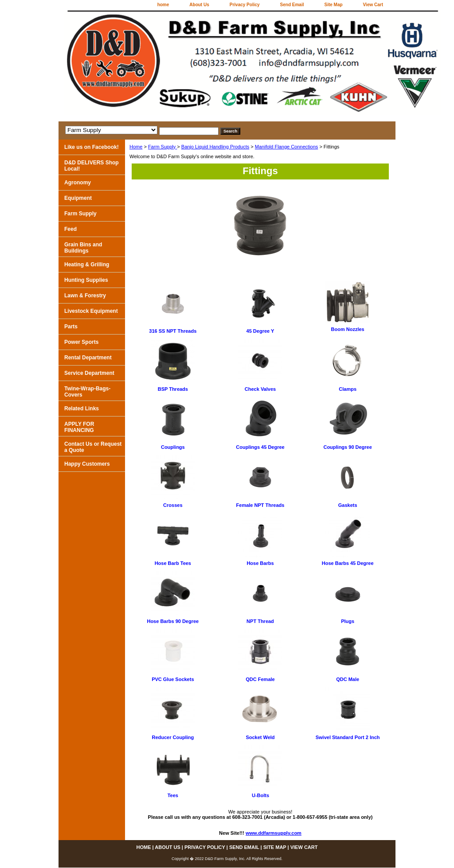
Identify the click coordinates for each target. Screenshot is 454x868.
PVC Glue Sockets (173, 679)
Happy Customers (87, 464)
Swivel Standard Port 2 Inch (348, 737)
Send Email (292, 5)
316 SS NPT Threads (173, 331)
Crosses (173, 505)
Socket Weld (260, 737)
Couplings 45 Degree (260, 447)
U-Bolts (260, 795)
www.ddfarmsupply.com (274, 833)
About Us (199, 5)
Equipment (78, 198)
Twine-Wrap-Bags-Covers (87, 392)
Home (136, 147)
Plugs (348, 621)
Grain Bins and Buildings (83, 248)
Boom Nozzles (348, 329)
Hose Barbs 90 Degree (173, 621)
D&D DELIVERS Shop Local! (92, 166)
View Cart (373, 5)
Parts (71, 327)
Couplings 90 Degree (347, 447)
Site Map (333, 5)
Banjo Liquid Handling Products (215, 147)
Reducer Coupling (173, 737)
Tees (173, 795)
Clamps (348, 389)
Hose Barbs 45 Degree (348, 563)
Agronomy (78, 183)
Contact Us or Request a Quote (93, 447)
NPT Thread (260, 621)
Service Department (89, 373)
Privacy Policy (245, 5)
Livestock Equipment (91, 311)
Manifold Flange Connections (286, 147)
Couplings (173, 447)
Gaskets (348, 505)
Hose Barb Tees (173, 563)
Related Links (82, 409)
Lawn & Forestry (85, 296)
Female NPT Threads (260, 505)
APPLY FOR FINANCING (79, 427)
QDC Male (348, 679)
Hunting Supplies (86, 280)
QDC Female (260, 679)
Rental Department (88, 358)
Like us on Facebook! (92, 147)
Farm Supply (162, 147)
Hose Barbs (260, 563)
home (163, 5)
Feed (70, 229)
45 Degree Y (260, 331)
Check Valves (260, 389)
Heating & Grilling (87, 265)
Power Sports (81, 342)
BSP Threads (173, 389)
